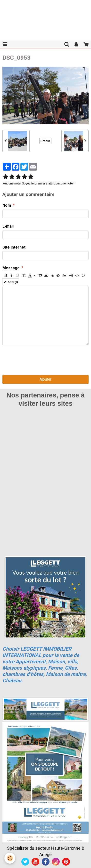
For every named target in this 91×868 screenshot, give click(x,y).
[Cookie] (10, 858)
